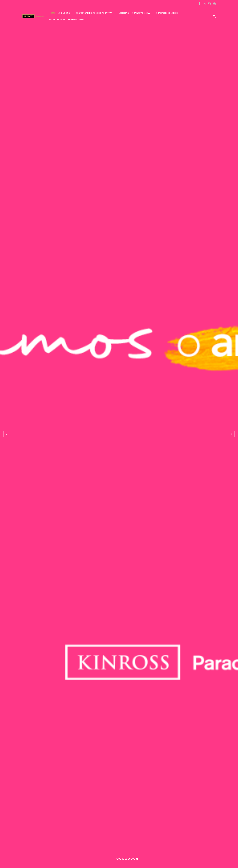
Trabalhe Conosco (167, 13)
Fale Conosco (57, 19)
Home (52, 13)
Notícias (124, 13)
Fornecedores (76, 19)
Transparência (141, 13)
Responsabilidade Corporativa (94, 13)
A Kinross (64, 13)
